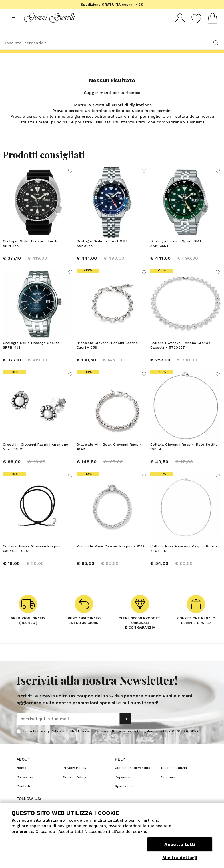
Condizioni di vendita (133, 778)
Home (21, 778)
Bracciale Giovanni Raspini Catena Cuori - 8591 (107, 356)
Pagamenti (124, 788)
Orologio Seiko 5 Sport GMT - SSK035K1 (178, 254)
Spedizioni (124, 797)
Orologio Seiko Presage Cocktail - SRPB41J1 (34, 356)
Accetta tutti (180, 844)
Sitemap (168, 788)
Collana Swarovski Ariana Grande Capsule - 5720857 (180, 356)
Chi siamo (25, 788)
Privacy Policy (49, 742)
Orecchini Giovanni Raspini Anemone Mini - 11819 (36, 457)
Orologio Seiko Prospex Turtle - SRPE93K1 (32, 254)
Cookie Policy (74, 788)
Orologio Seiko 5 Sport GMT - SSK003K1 (104, 254)
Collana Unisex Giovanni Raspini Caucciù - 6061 (32, 559)
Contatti (23, 797)
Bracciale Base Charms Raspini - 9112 (110, 557)
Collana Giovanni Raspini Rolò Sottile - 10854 (186, 457)
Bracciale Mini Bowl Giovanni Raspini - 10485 (111, 457)
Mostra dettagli (180, 858)
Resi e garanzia (174, 778)
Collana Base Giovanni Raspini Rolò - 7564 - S (184, 559)
